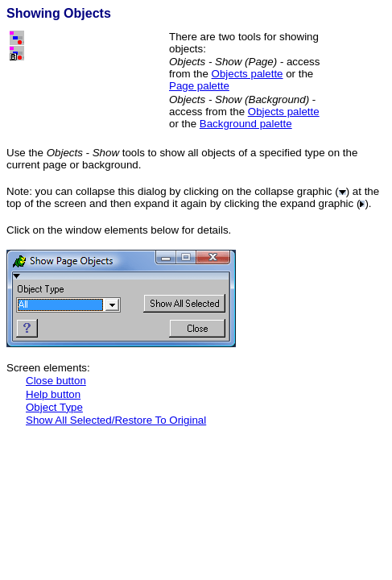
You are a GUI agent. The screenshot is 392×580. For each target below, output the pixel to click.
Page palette (199, 86)
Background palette (246, 124)
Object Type (54, 407)
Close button (56, 381)
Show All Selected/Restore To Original (116, 420)
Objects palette (248, 74)
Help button (53, 394)
